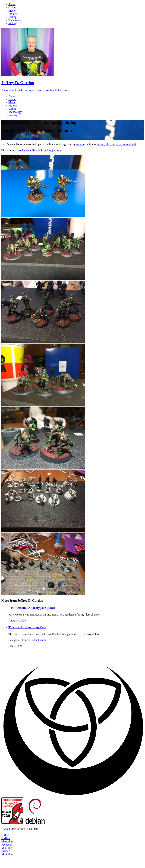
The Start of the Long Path (27, 627)
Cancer (26, 640)
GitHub (6, 838)
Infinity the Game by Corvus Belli (117, 144)
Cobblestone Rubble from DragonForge (40, 150)
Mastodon (7, 841)
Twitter (5, 851)
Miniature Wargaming (27, 138)
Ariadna (80, 144)
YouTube (7, 848)
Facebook (7, 845)
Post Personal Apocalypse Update (32, 608)
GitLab (5, 835)
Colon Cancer (38, 640)
